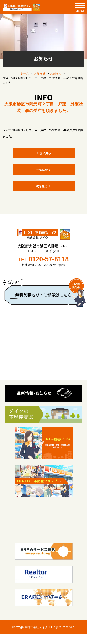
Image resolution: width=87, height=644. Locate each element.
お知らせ (40, 73)
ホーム (25, 73)
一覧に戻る (44, 170)
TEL (43, 259)
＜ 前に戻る (43, 153)
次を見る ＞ (43, 186)
